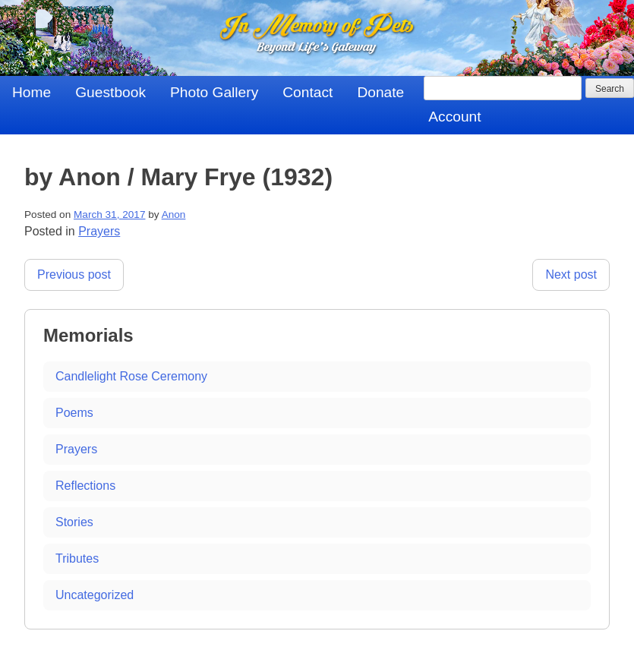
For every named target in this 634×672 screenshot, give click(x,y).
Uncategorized (95, 595)
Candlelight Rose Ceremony (131, 376)
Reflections (85, 486)
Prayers (99, 231)
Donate (380, 92)
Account (454, 117)
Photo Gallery (214, 92)
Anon (174, 215)
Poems (74, 413)
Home (32, 92)
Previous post (74, 274)
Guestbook (110, 92)
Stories (74, 522)
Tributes (77, 558)
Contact (308, 92)
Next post (571, 274)
